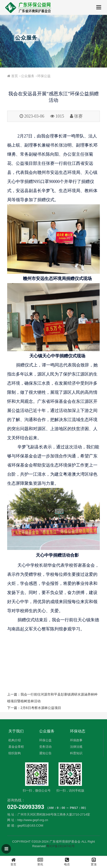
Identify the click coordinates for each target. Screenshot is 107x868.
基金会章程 (16, 747)
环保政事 (76, 740)
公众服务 (28, 76)
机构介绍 (15, 740)
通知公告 (45, 753)
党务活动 (45, 747)
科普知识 (76, 753)
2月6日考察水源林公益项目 (41, 708)
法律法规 (76, 747)
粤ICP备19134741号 (61, 846)
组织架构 (15, 753)
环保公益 (44, 76)
